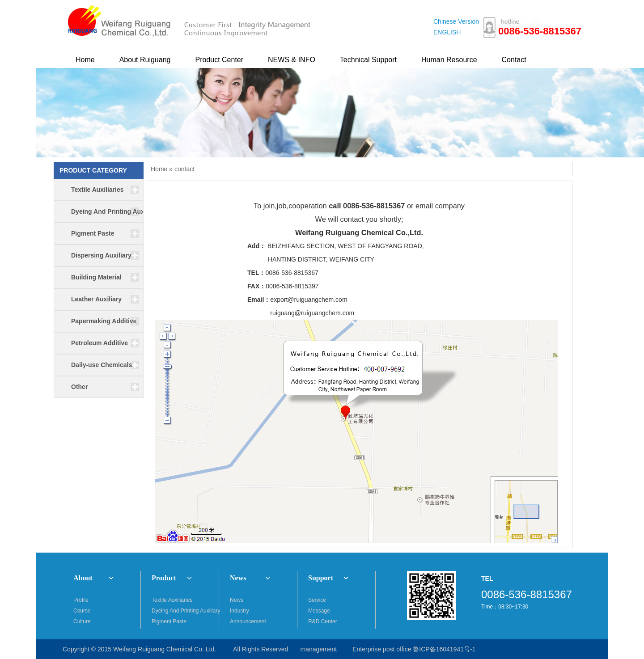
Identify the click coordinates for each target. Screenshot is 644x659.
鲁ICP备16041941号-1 (444, 649)
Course (82, 611)
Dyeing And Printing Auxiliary (185, 611)
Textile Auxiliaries (172, 600)
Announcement (248, 621)
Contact (514, 60)
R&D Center (323, 621)
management (318, 649)
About (83, 578)
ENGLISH (447, 32)
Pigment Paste (169, 621)
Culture (82, 621)
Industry (239, 611)
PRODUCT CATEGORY (93, 170)
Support (321, 578)
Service (317, 600)
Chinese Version (456, 21)
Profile (81, 600)
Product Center (219, 60)
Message (319, 611)
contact (184, 169)
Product (164, 578)
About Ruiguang (145, 60)
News (238, 578)
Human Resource (449, 60)
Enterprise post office (382, 649)
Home (85, 60)
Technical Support (368, 60)
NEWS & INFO (292, 60)
